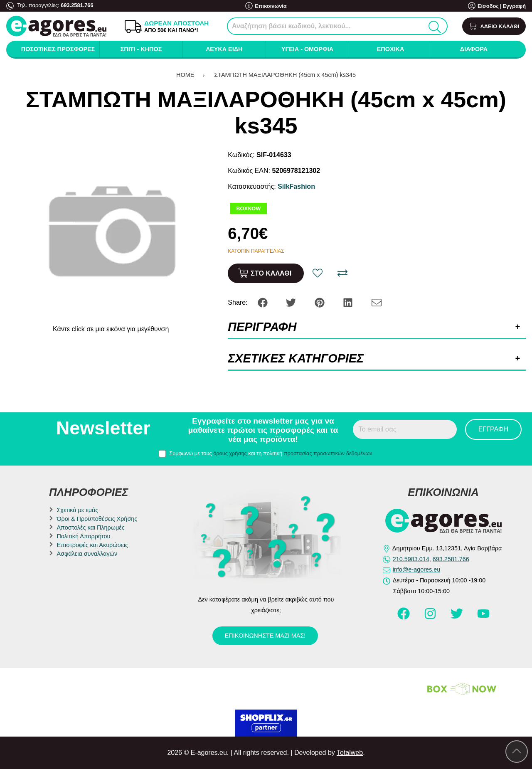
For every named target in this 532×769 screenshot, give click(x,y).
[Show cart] (494, 26)
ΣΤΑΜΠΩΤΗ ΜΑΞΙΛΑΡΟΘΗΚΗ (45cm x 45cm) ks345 (285, 75)
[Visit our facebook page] (404, 617)
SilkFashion (296, 186)
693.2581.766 (77, 5)
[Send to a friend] (377, 302)
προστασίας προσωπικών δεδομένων (328, 453)
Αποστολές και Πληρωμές (90, 527)
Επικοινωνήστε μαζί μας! (265, 636)
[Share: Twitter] (292, 302)
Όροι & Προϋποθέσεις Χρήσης (97, 519)
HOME (185, 75)
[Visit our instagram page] (431, 617)
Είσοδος (488, 6)
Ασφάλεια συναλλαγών (87, 554)
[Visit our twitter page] (458, 617)
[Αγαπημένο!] (318, 273)
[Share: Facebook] (264, 302)
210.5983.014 (411, 559)
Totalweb (350, 753)
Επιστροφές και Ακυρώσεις (92, 545)
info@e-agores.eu (417, 569)
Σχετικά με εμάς (77, 510)
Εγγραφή (514, 6)
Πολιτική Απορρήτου (83, 536)
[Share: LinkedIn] (349, 302)
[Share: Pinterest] (320, 302)
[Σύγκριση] (342, 273)
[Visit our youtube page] (483, 617)
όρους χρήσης (230, 453)
